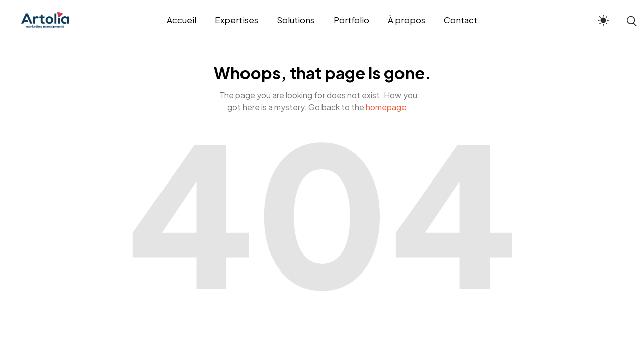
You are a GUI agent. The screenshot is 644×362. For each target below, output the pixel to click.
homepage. (387, 107)
